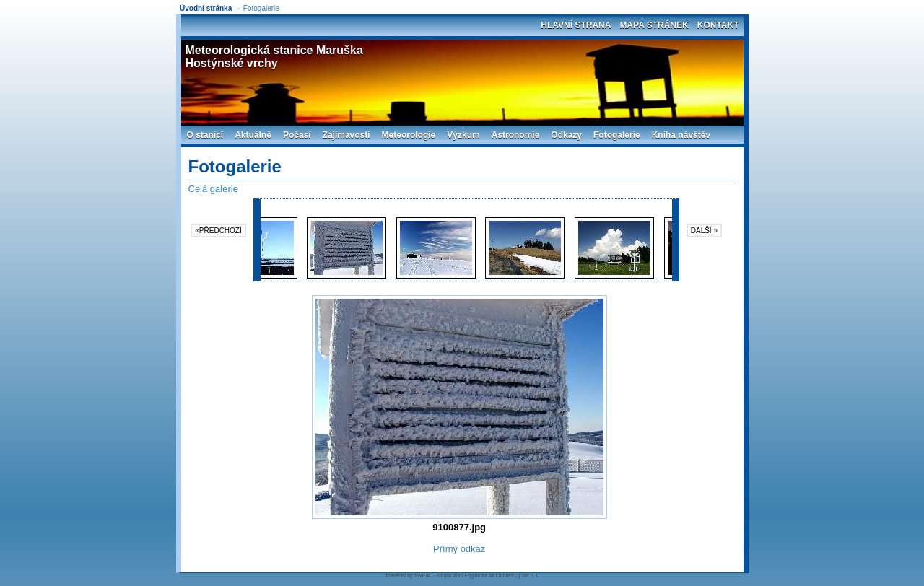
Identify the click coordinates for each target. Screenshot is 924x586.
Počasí (297, 135)
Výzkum (463, 135)
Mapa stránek (654, 25)
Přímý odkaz (459, 549)
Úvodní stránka (206, 8)
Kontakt (718, 25)
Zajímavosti (346, 135)
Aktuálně (253, 135)
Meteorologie (409, 135)
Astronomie (516, 135)
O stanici (205, 135)
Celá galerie (213, 189)
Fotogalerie (617, 135)
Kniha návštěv (681, 135)
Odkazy (566, 135)
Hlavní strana (576, 25)
